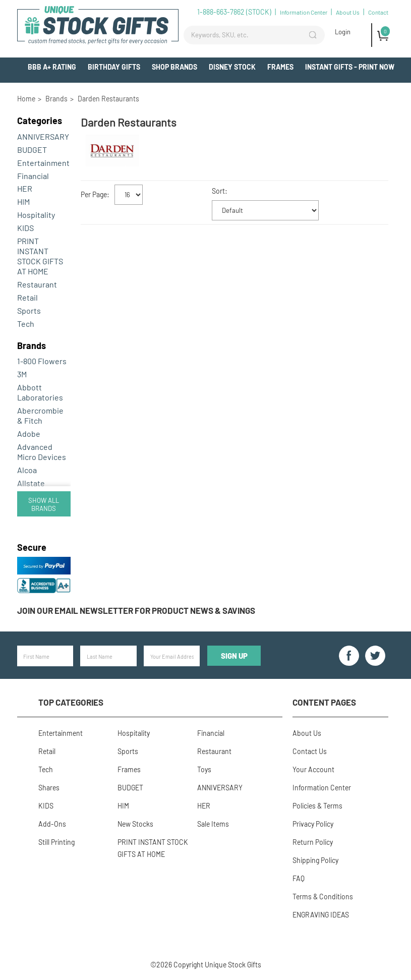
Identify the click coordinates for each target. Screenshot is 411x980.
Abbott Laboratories (40, 392)
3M (22, 374)
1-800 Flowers (42, 361)
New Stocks (135, 824)
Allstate (31, 483)
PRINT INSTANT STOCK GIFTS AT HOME (40, 256)
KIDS (25, 228)
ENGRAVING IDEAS (321, 915)
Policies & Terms (317, 806)
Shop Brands (174, 67)
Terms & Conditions (323, 897)
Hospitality (36, 215)
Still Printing (56, 842)
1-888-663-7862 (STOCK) (234, 12)
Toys (204, 769)
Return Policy (313, 842)
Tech (26, 324)
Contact (378, 12)
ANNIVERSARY (43, 136)
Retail (27, 297)
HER (25, 188)
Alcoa (27, 470)
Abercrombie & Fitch (40, 415)
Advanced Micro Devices (42, 452)
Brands (32, 345)
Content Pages (324, 702)
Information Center (304, 12)
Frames (280, 67)
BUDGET (32, 150)
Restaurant (37, 284)
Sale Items (213, 824)
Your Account (313, 769)
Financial (33, 176)
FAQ (299, 878)
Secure (32, 547)
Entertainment (43, 163)
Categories (40, 121)
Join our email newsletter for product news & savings (136, 610)
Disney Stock (232, 67)
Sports (29, 310)
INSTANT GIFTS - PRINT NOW (350, 67)
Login (343, 32)
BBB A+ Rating (52, 67)
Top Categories (71, 702)
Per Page (94, 194)
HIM (23, 201)
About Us (348, 12)
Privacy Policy (313, 824)
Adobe (29, 434)
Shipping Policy (315, 860)
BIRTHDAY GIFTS (114, 67)
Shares (49, 788)
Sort (218, 191)
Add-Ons (379, 85)
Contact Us (310, 751)
